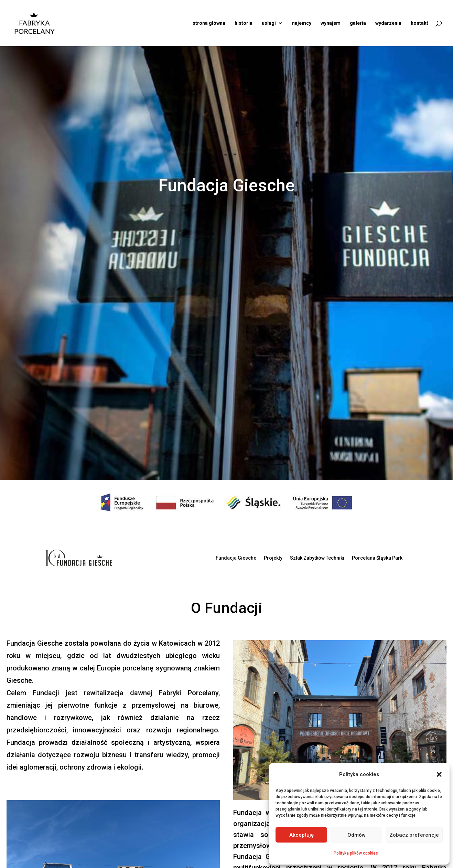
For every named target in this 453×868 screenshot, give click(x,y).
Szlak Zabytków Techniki (317, 558)
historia (244, 23)
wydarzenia (388, 23)
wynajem (331, 23)
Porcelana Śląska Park (377, 558)
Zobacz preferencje (414, 835)
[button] (439, 774)
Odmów (357, 835)
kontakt (419, 23)
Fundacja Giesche (236, 558)
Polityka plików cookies (356, 853)
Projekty (273, 558)
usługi (269, 23)
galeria (358, 23)
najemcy (302, 23)
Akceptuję (301, 835)
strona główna (209, 23)
